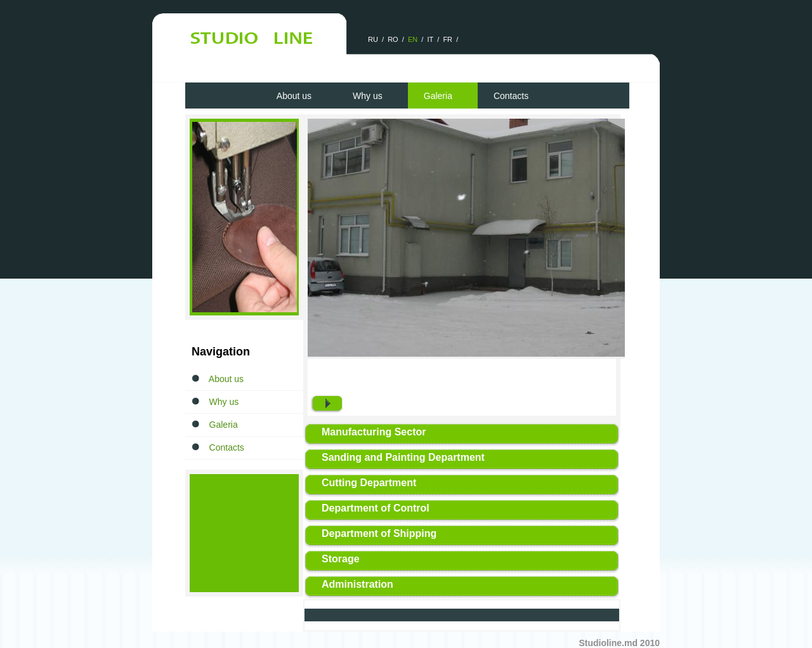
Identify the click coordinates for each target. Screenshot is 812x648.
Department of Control (376, 508)
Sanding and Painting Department (403, 457)
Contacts (511, 96)
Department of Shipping (379, 533)
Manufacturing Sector (374, 432)
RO (393, 39)
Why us (368, 96)
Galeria (438, 96)
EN (413, 39)
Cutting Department (369, 483)
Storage (341, 559)
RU (373, 39)
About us (294, 96)
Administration (357, 584)
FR (448, 39)
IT (431, 39)
